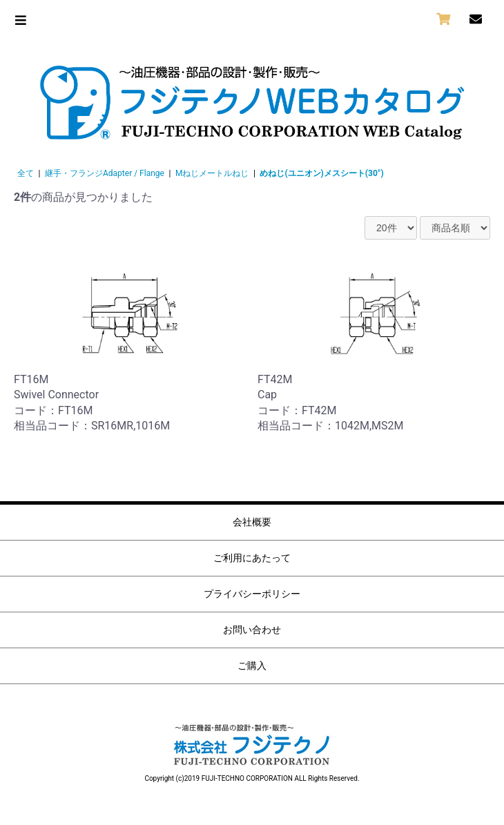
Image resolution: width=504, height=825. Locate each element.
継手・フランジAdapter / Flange (105, 173)
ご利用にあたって (252, 558)
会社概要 (252, 522)
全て (26, 173)
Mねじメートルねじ (212, 173)
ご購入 (252, 666)
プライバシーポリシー (252, 594)
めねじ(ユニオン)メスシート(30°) (321, 173)
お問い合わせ (252, 630)
